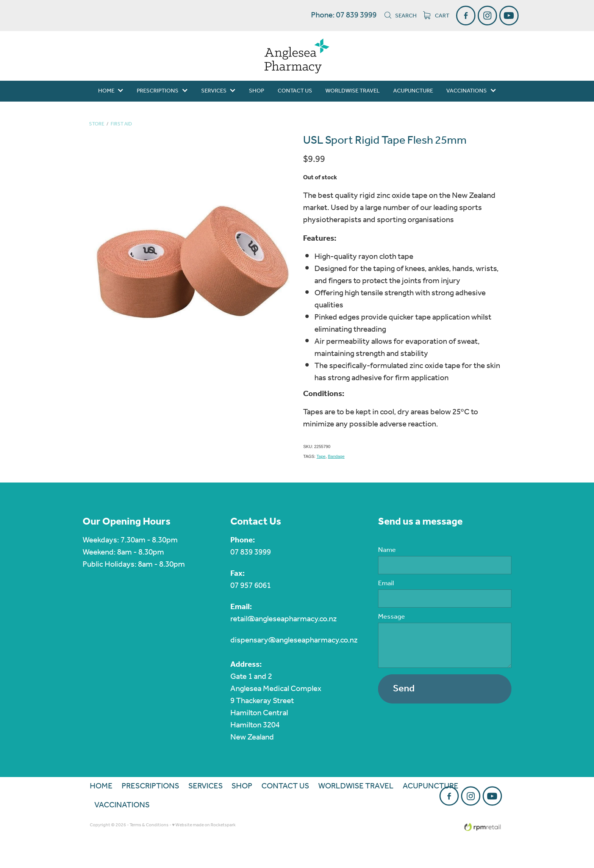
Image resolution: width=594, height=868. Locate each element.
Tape (321, 456)
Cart (436, 16)
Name (387, 550)
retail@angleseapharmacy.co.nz (284, 619)
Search (400, 16)
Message (392, 617)
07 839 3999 (251, 552)
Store (97, 124)
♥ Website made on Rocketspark (204, 825)
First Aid (121, 124)
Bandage (336, 456)
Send (404, 689)
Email (386, 584)
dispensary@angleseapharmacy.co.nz (294, 640)
